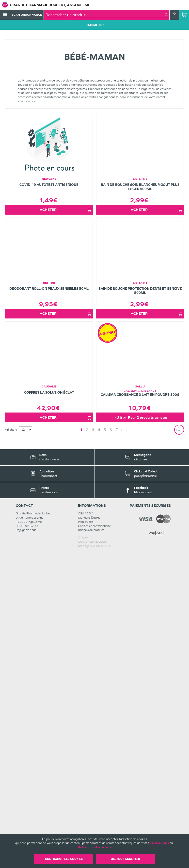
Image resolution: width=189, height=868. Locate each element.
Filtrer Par (95, 25)
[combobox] (105, 15)
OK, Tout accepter (125, 859)
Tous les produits (16, 38)
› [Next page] (106, 745)
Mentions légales (89, 833)
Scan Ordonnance (27, 15)
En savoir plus (160, 843)
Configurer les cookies (64, 859)
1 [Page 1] (95, 745)
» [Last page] (111, 745)
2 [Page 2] (101, 745)
